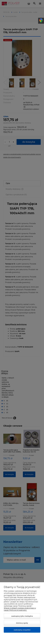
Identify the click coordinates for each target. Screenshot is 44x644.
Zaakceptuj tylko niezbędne (22, 616)
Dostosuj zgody (22, 623)
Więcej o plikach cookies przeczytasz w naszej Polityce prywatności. (20, 609)
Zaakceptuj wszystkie (22, 630)
